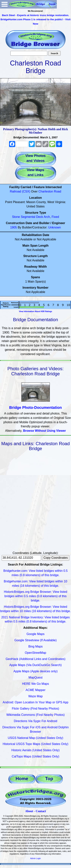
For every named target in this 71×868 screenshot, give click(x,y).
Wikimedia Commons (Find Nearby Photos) (36, 715)
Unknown (55, 227)
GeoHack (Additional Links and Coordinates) (36, 659)
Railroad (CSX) (20, 191)
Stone (16, 217)
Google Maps (35, 634)
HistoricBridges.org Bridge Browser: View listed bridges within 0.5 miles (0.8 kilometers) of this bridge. (35, 596)
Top (49, 779)
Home (22, 779)
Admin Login (36, 858)
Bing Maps (36, 646)
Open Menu (5, 4)
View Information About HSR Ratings (35, 311)
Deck (40, 217)
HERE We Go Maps (36, 684)
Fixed (55, 217)
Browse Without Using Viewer (44, 431)
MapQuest (36, 677)
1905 (14, 227)
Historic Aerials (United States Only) (35, 750)
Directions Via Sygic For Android (35, 721)
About (29, 811)
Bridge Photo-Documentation (36, 408)
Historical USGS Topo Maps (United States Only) (35, 744)
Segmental (28, 217)
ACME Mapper (35, 690)
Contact (41, 811)
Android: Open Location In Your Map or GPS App (35, 702)
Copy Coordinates (56, 558)
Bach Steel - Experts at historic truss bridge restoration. (35, 15)
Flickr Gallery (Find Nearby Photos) (36, 709)
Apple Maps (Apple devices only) (35, 671)
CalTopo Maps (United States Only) (35, 756)
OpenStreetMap (35, 653)
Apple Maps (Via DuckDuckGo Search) (35, 665)
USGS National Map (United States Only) (35, 738)
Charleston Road (50, 191)
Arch (47, 217)
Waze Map (36, 696)
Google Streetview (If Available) (35, 640)
